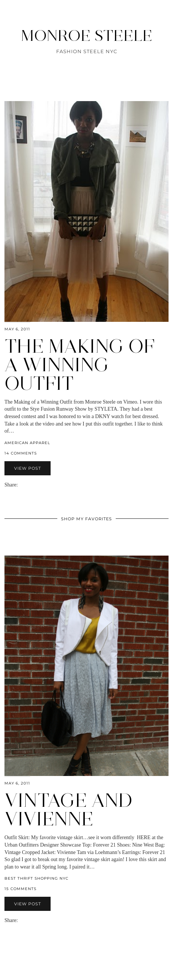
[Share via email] (21, 485)
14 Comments (21, 453)
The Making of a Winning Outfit (80, 365)
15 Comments (20, 889)
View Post (28, 468)
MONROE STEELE (87, 35)
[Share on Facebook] (25, 485)
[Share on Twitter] (28, 485)
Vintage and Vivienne (68, 810)
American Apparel (27, 443)
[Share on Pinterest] (32, 485)
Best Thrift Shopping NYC (36, 878)
